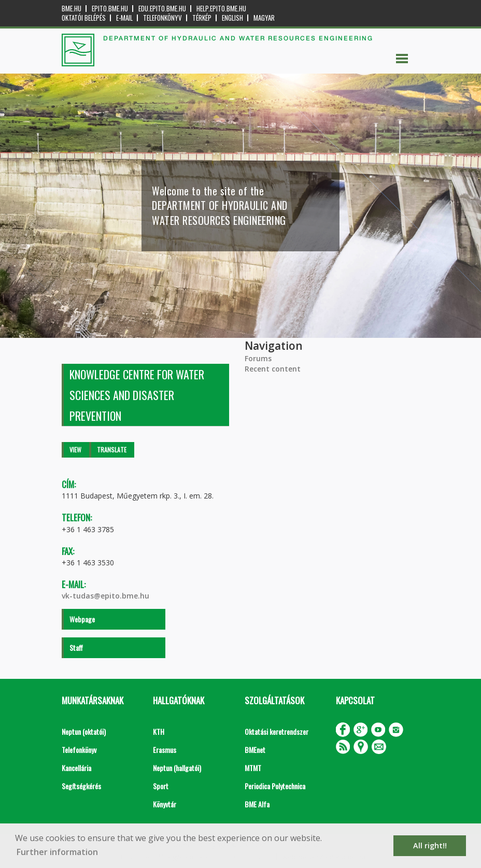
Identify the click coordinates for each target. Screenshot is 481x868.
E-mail (124, 18)
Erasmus (165, 750)
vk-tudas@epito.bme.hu (105, 596)
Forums (258, 358)
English (232, 18)
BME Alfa (257, 804)
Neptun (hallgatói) (177, 768)
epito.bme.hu (110, 9)
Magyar (264, 18)
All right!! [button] (430, 845)
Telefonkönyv (162, 18)
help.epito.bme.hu (221, 9)
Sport (161, 786)
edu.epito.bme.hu (162, 9)
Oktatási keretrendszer (277, 731)
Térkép (202, 18)
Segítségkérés (81, 786)
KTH (159, 731)
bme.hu (72, 9)
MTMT (253, 768)
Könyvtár (165, 804)
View (75, 450)
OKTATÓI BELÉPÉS (84, 18)
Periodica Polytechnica (275, 786)
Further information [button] (57, 852)
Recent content (273, 369)
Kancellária (76, 768)
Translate (112, 450)
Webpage (82, 619)
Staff (76, 648)
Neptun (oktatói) (84, 731)
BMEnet (255, 750)
